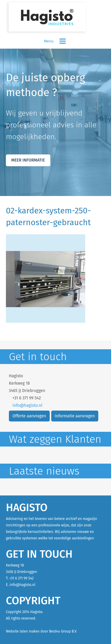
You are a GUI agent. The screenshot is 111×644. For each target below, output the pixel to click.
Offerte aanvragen (29, 416)
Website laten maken (23, 631)
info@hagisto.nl (27, 405)
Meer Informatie (28, 160)
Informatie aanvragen (75, 416)
